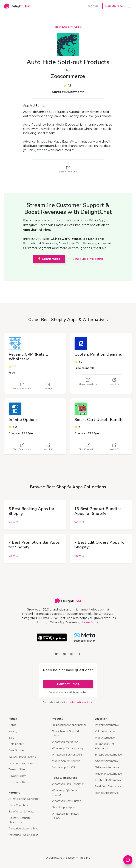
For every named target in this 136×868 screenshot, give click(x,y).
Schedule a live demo (88, 259)
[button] (130, 6)
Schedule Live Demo (22, 763)
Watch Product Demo (22, 757)
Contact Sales (68, 684)
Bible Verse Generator (22, 812)
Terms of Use (17, 769)
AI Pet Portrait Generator (24, 799)
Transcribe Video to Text (23, 829)
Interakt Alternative (107, 725)
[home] (17, 6)
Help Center (16, 744)
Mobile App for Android (66, 761)
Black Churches (18, 805)
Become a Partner (20, 782)
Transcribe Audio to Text (23, 835)
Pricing (13, 731)
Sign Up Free (114, 6)
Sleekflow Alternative (108, 786)
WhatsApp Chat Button (66, 801)
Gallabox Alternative (107, 767)
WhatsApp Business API (67, 755)
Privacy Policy (17, 776)
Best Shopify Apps (68, 27)
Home (12, 725)
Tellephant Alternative (108, 774)
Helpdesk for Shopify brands (69, 725)
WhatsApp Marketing (65, 742)
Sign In (93, 6)
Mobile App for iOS (63, 767)
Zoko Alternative (105, 731)
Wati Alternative (105, 738)
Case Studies (16, 750)
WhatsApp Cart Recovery (68, 748)
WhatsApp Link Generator (68, 784)
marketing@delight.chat (81, 702)
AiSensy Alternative (107, 761)
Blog (11, 738)
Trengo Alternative (106, 793)
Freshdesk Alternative (108, 780)
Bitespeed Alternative (108, 755)
